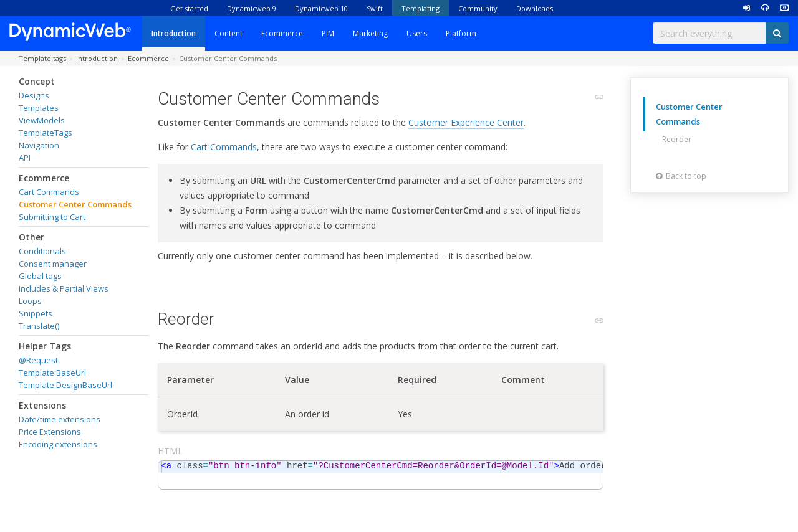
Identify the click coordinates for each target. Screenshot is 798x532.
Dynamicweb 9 (252, 8)
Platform (461, 33)
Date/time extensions (60, 419)
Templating (421, 8)
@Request (38, 360)
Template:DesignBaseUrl (65, 385)
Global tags (40, 276)
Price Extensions (50, 432)
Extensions (42, 405)
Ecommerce (282, 33)
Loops (30, 301)
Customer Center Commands (75, 204)
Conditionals (42, 251)
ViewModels (42, 120)
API (25, 158)
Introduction (174, 33)
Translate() (39, 326)
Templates (39, 108)
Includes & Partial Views (64, 288)
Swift (375, 8)
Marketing (370, 33)
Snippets (36, 313)
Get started (189, 8)
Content (228, 33)
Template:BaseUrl (52, 373)
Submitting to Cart (52, 217)
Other (31, 237)
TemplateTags (46, 133)
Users (417, 33)
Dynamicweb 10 (321, 8)
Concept (37, 81)
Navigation (39, 145)
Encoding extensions (58, 444)
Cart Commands (49, 192)
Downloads (535, 8)
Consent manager (53, 264)
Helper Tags (45, 346)
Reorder (677, 139)
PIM (328, 33)
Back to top (681, 176)
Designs (34, 95)
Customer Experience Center (466, 122)
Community (478, 8)
